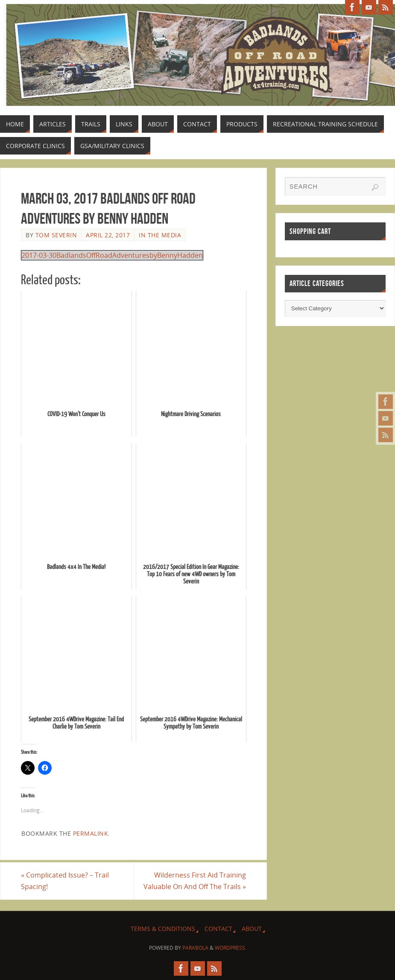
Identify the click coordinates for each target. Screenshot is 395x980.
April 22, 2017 (108, 235)
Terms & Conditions (163, 929)
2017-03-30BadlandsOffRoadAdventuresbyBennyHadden (112, 255)
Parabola (195, 948)
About (252, 929)
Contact (218, 929)
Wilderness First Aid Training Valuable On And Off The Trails (195, 881)
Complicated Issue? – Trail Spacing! (65, 881)
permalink (91, 833)
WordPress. (231, 948)
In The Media (160, 235)
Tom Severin (56, 235)
